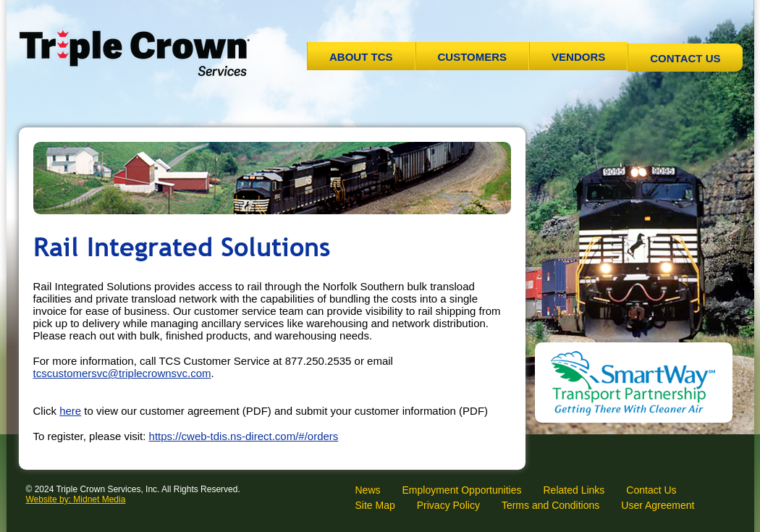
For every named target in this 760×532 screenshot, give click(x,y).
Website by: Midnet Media (76, 499)
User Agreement (658, 505)
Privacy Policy (448, 505)
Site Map (375, 505)
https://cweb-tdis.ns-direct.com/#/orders (244, 436)
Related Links (574, 490)
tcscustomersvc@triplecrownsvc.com (122, 373)
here (70, 411)
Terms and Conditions (550, 505)
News (368, 490)
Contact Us (685, 58)
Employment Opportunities (462, 490)
